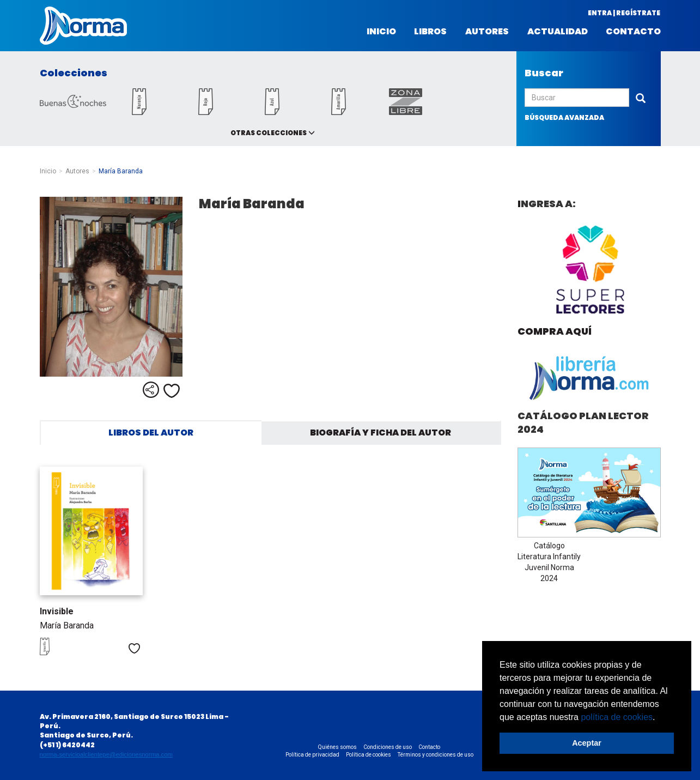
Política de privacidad (312, 755)
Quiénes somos (337, 747)
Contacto (633, 32)
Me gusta (172, 391)
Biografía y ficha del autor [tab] (381, 433)
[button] (659, 718)
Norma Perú (83, 26)
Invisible (57, 611)
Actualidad (558, 32)
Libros (430, 32)
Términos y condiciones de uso (436, 755)
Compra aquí (555, 331)
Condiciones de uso (388, 747)
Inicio (381, 32)
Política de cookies (369, 755)
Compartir (151, 390)
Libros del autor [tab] (151, 433)
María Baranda (67, 625)
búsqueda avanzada (564, 117)
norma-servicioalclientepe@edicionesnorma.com (106, 754)
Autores (487, 32)
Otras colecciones (269, 133)
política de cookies (617, 717)
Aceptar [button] (587, 743)
